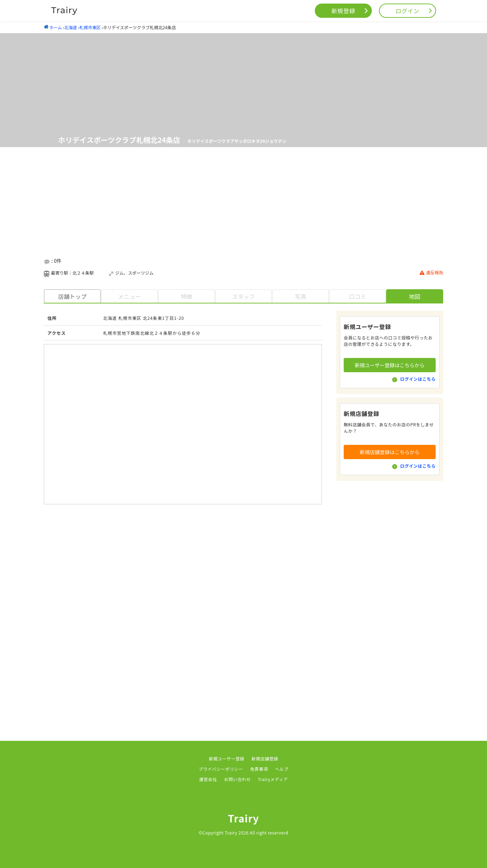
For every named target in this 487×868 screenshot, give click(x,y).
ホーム (53, 27)
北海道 (71, 27)
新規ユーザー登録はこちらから (390, 365)
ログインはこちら (418, 379)
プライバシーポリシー (221, 769)
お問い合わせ (237, 779)
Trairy (243, 818)
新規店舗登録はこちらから (390, 452)
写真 (301, 296)
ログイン (408, 11)
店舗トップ (72, 296)
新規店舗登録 (265, 758)
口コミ (358, 296)
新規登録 (344, 11)
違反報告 (431, 273)
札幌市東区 (90, 27)
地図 (415, 296)
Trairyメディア (273, 779)
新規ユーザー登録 (227, 758)
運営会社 (208, 779)
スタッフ (243, 296)
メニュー (129, 296)
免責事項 (259, 769)
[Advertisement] (243, 203)
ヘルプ (282, 769)
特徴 (186, 296)
